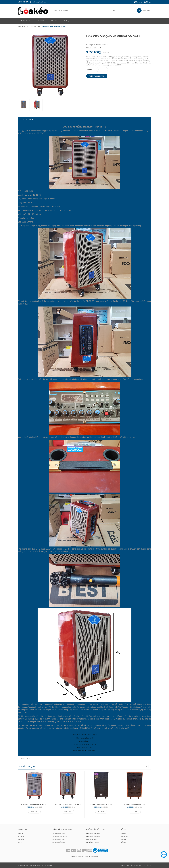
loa (90, 856)
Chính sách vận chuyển (59, 836)
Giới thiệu (21, 836)
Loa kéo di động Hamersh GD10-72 (34, 804)
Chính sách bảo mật (58, 833)
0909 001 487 (23, 2)
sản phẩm (144, 10)
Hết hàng (101, 811)
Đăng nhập (138, 2)
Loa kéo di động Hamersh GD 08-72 (68, 804)
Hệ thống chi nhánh (92, 842)
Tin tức (142, 865)
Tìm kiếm (124, 833)
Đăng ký (148, 2)
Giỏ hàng (124, 842)
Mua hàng (34, 811)
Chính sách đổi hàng (58, 839)
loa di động (95, 856)
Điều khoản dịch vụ (92, 839)
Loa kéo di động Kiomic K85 (135, 804)
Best (75, 856)
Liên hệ (20, 842)
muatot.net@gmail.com (39, 2)
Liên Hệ (149, 865)
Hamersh (98, 48)
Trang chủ (21, 833)
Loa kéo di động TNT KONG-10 (101, 804)
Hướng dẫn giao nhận (93, 833)
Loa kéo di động (83, 856)
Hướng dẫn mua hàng (93, 836)
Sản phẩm (21, 839)
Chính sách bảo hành (59, 842)
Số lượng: (89, 69)
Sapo (51, 865)
